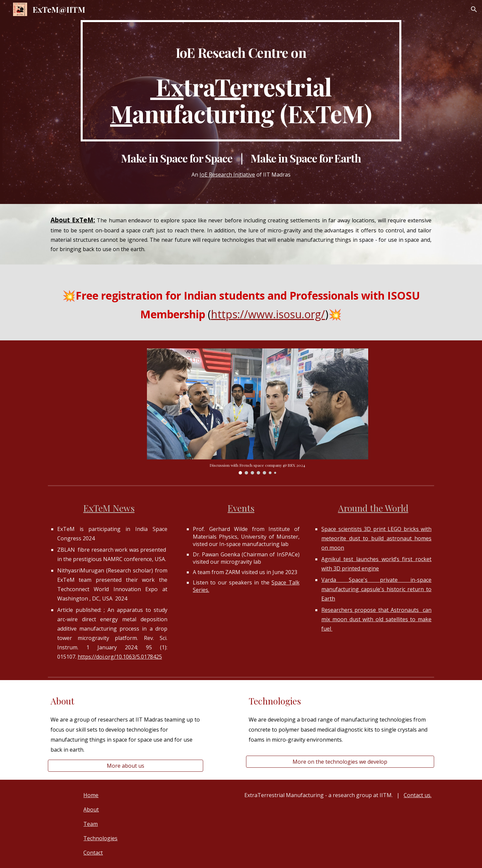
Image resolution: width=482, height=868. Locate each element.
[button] (474, 9)
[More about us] (126, 766)
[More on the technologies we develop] (340, 762)
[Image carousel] (258, 411)
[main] (241, 81)
